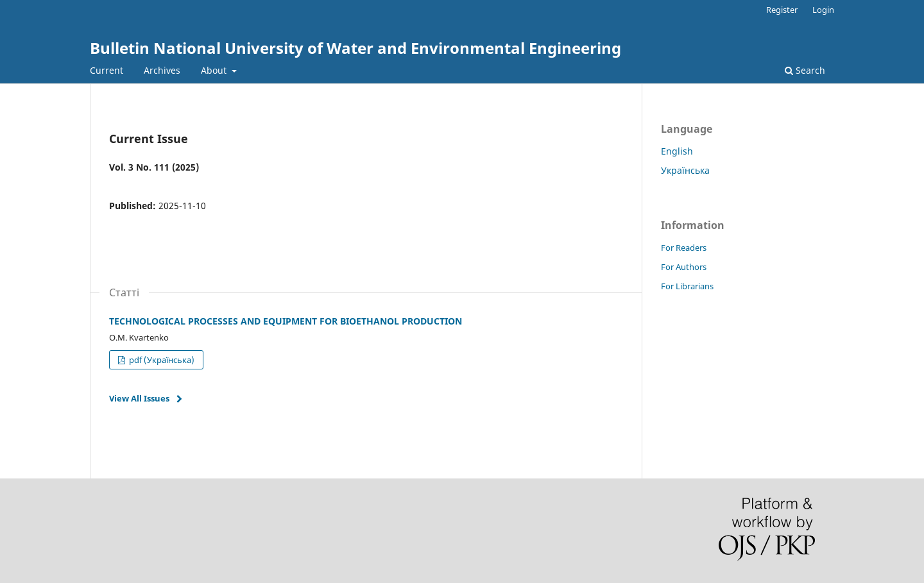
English (677, 151)
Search (805, 70)
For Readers (684, 248)
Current (107, 70)
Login (823, 10)
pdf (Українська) (161, 360)
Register (782, 10)
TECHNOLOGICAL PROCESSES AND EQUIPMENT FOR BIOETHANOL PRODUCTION (286, 321)
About (215, 70)
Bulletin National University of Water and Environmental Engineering (355, 48)
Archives (162, 70)
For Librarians (687, 286)
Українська (685, 170)
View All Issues (139, 398)
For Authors (684, 267)
